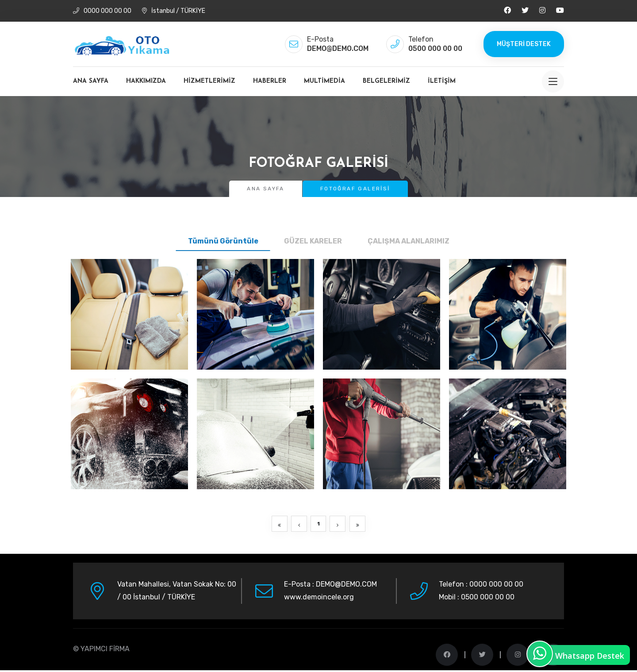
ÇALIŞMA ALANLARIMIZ (409, 241)
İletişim (442, 81)
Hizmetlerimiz (209, 81)
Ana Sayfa (91, 81)
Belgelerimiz (386, 81)
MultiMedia (324, 81)
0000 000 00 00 (102, 11)
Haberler (270, 81)
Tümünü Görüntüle (223, 241)
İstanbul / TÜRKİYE (174, 11)
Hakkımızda (146, 81)
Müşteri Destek (524, 44)
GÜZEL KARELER (313, 241)
